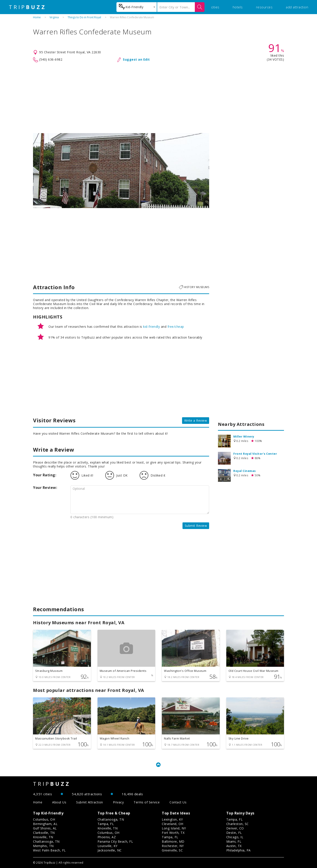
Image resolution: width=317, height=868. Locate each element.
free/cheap (176, 327)
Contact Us (178, 802)
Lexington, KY (172, 819)
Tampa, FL (106, 824)
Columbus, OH (44, 819)
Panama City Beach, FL (115, 841)
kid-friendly (151, 327)
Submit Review (196, 526)
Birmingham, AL (45, 824)
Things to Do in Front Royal (84, 17)
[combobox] (137, 7)
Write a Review (196, 420)
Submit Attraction (90, 802)
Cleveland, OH (173, 824)
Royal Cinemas (245, 471)
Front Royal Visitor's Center (255, 454)
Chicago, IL (235, 837)
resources (264, 7)
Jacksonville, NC (110, 850)
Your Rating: (45, 475)
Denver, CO (235, 828)
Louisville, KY (108, 846)
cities (215, 7)
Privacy (118, 802)
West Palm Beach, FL (49, 850)
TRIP (28, 7)
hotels (238, 7)
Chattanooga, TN (46, 841)
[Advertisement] (158, 98)
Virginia (54, 17)
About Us (59, 802)
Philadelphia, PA (239, 850)
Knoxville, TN (43, 837)
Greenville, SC (172, 850)
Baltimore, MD (173, 841)
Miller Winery (244, 436)
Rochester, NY (173, 846)
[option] (121, 171)
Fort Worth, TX (173, 833)
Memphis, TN (43, 846)
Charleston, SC (238, 824)
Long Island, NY (174, 828)
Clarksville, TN (44, 833)
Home (37, 17)
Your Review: (45, 488)
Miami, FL (234, 841)
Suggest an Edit (136, 59)
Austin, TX (234, 846)
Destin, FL (234, 833)
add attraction (297, 7)
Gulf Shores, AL (45, 828)
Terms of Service (147, 802)
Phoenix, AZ (107, 837)
